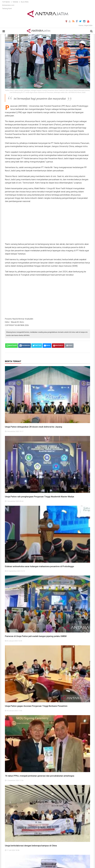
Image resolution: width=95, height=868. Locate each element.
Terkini (15, 2)
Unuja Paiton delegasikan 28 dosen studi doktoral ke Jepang (33, 427)
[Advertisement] (47, 223)
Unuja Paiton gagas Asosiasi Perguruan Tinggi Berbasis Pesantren (36, 706)
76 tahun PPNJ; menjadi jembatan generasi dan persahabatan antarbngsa (40, 776)
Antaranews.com (8, 5)
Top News (6, 2)
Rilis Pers (25, 2)
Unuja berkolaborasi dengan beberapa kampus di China (31, 846)
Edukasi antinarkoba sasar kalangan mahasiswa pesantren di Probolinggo (39, 566)
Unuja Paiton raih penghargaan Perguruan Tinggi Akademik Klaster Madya (39, 497)
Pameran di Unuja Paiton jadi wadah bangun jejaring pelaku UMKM (36, 636)
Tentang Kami (7, 8)
